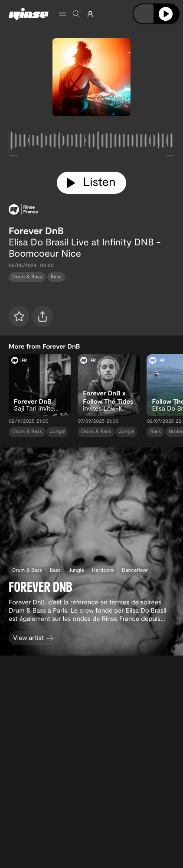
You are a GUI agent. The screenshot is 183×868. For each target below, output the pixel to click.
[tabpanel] (91, 142)
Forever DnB (36, 231)
